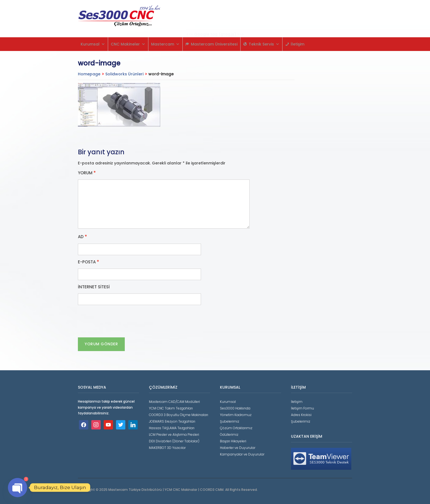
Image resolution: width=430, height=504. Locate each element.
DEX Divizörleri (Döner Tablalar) (174, 441)
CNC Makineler (128, 44)
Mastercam (165, 44)
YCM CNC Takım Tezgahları (171, 408)
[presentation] (120, 321)
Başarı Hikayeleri (233, 441)
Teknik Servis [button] (264, 44)
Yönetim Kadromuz (236, 415)
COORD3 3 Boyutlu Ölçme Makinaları (179, 415)
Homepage (89, 74)
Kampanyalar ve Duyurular (242, 454)
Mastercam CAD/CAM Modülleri (174, 402)
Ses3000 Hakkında (235, 408)
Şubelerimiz (230, 421)
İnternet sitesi (94, 287)
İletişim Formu (302, 408)
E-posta (88, 262)
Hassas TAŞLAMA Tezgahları (172, 428)
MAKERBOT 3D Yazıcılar (167, 448)
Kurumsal (93, 44)
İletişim (298, 44)
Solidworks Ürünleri (124, 74)
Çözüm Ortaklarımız (236, 428)
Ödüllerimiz (229, 435)
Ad (82, 237)
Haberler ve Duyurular (238, 448)
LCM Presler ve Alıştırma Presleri (174, 435)
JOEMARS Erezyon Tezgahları (172, 421)
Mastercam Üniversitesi (214, 44)
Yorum (87, 173)
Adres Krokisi (301, 415)
